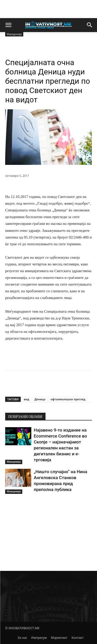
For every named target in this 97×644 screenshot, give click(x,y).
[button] (8, 25)
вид (27, 399)
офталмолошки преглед (68, 399)
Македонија (14, 462)
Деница (40, 399)
